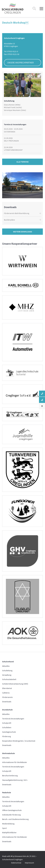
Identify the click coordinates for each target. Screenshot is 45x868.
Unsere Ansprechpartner (20, 63)
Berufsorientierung (10, 776)
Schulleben (7, 727)
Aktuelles (6, 666)
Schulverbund (8, 662)
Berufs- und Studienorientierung (15, 819)
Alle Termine (22, 162)
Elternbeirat (7, 688)
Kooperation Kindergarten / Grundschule (19, 741)
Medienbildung (8, 824)
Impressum (29, 863)
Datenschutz (16, 863)
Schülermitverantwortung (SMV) (15, 684)
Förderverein (7, 697)
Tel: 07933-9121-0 (11, 51)
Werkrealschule (8, 753)
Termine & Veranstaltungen (13, 719)
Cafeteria (6, 693)
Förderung (6, 736)
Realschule (7, 792)
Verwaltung (7, 675)
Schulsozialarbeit (9, 679)
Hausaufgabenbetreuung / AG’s (15, 780)
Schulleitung (7, 670)
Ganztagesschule (9, 732)
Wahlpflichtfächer (9, 832)
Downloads (7, 702)
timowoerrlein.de (22, 856)
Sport (4, 828)
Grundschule (7, 710)
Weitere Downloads (23, 232)
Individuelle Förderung (11, 815)
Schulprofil (7, 723)
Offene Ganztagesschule (12, 810)
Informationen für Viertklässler (15, 762)
